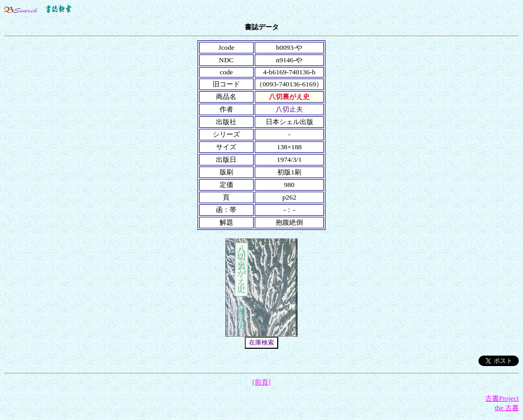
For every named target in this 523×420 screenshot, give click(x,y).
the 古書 (507, 408)
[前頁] (262, 382)
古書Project (502, 398)
